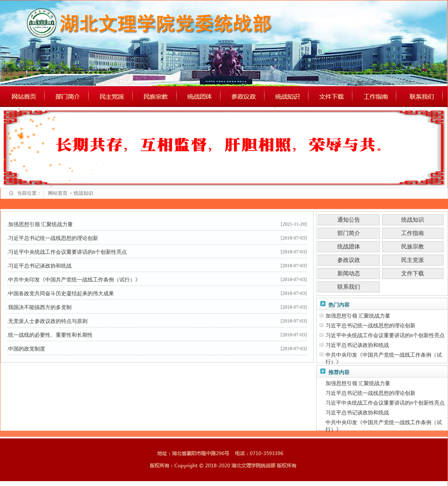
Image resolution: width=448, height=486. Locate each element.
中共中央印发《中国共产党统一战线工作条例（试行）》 (74, 280)
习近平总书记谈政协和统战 (40, 266)
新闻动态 (349, 274)
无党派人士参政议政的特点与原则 (48, 321)
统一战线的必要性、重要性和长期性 (50, 335)
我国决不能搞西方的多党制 (40, 307)
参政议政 (349, 260)
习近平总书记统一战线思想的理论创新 (53, 238)
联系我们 (349, 287)
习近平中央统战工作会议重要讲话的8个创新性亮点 (68, 252)
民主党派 (413, 260)
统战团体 (349, 247)
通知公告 (349, 220)
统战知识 (84, 193)
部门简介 (349, 233)
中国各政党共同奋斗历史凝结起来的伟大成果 (61, 293)
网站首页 (58, 193)
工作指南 (413, 233)
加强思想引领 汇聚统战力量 (40, 224)
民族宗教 (413, 247)
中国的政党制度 (27, 349)
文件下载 (413, 274)
